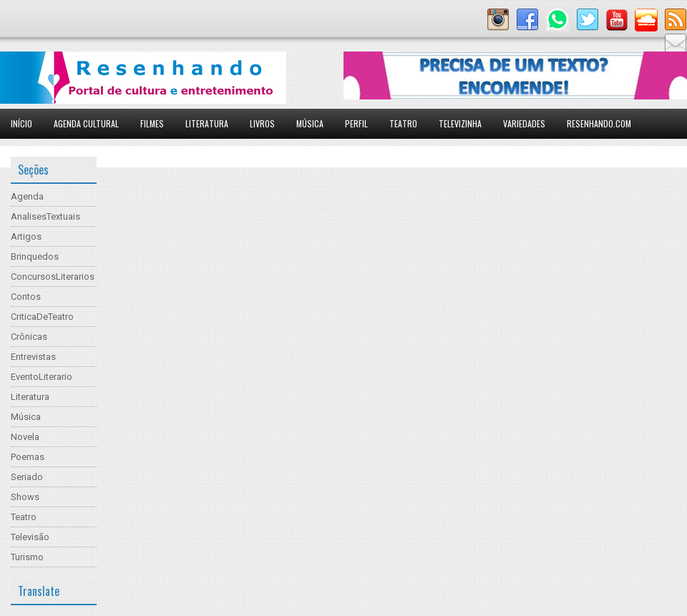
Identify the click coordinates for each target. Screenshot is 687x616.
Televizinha (460, 123)
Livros (262, 123)
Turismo (27, 557)
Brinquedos (35, 256)
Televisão (30, 537)
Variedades (524, 123)
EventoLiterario (42, 377)
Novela (25, 437)
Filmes (152, 123)
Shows (25, 497)
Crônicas (29, 337)
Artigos (26, 236)
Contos (26, 297)
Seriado (27, 477)
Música (310, 123)
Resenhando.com (599, 123)
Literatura (207, 123)
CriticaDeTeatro (42, 317)
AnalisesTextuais (45, 216)
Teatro (403, 123)
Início (21, 123)
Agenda (27, 196)
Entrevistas (33, 357)
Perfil (356, 123)
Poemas (28, 457)
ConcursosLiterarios (53, 277)
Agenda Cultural (86, 123)
